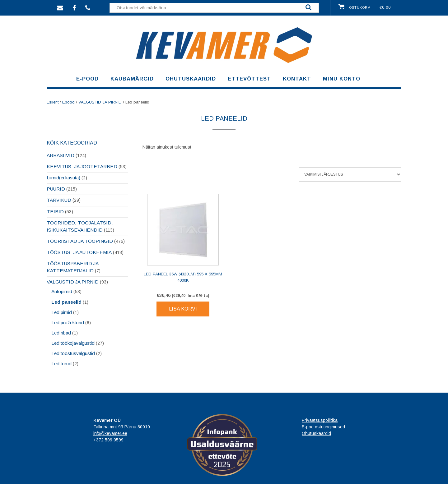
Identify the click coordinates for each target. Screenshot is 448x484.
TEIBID (55, 212)
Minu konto (342, 79)
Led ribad (61, 333)
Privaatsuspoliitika (320, 420)
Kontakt (297, 79)
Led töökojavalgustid (73, 343)
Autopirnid (62, 291)
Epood (68, 102)
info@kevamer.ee (110, 433)
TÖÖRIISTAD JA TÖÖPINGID (80, 241)
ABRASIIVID (61, 155)
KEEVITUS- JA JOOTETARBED (82, 166)
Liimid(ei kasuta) (63, 178)
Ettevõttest (249, 79)
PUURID (56, 189)
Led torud (61, 364)
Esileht (53, 102)
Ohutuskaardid (191, 79)
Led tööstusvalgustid (73, 353)
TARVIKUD (59, 200)
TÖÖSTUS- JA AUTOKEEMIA (79, 252)
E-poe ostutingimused (323, 427)
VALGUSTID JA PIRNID (100, 102)
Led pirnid (62, 312)
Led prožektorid (68, 323)
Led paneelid (66, 302)
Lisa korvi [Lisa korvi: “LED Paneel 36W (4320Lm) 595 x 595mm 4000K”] (183, 309)
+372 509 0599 (108, 440)
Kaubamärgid (132, 79)
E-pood (87, 79)
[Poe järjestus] (350, 174)
